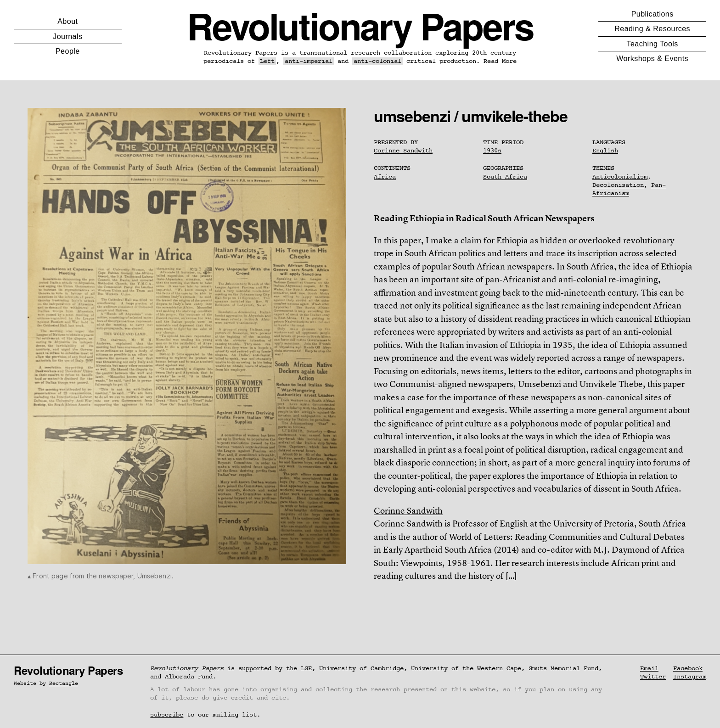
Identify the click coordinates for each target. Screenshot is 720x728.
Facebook (688, 668)
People (68, 51)
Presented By (396, 142)
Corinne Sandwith (403, 151)
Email (649, 668)
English (605, 151)
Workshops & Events (652, 59)
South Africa (505, 177)
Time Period (503, 142)
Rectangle (64, 683)
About (67, 21)
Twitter (653, 677)
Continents (392, 168)
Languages (609, 142)
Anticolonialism (620, 177)
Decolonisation (618, 185)
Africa (385, 177)
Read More (500, 61)
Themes (603, 168)
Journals (67, 36)
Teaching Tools (652, 44)
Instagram (690, 677)
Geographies (503, 168)
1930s (492, 151)
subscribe (167, 715)
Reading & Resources (652, 29)
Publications (652, 14)
